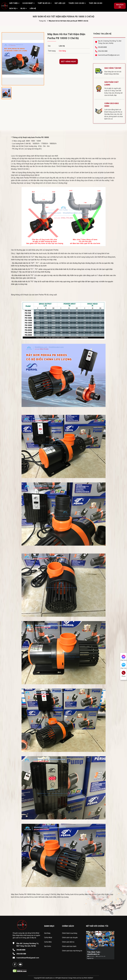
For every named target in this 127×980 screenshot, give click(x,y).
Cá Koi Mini (48, 942)
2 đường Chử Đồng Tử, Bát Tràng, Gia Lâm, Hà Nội (28, 945)
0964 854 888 (103, 51)
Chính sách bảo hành (69, 946)
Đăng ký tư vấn (120, 6)
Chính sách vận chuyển (70, 938)
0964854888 (102, 47)
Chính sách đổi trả (68, 942)
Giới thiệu (47, 933)
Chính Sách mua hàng (70, 933)
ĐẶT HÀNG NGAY (69, 61)
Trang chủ (42, 21)
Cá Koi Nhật (48, 938)
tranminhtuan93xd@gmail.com (109, 55)
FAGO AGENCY (88, 978)
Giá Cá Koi (48, 946)
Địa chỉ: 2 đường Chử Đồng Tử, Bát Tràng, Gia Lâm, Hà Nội (110, 42)
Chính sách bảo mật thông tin (72, 951)
